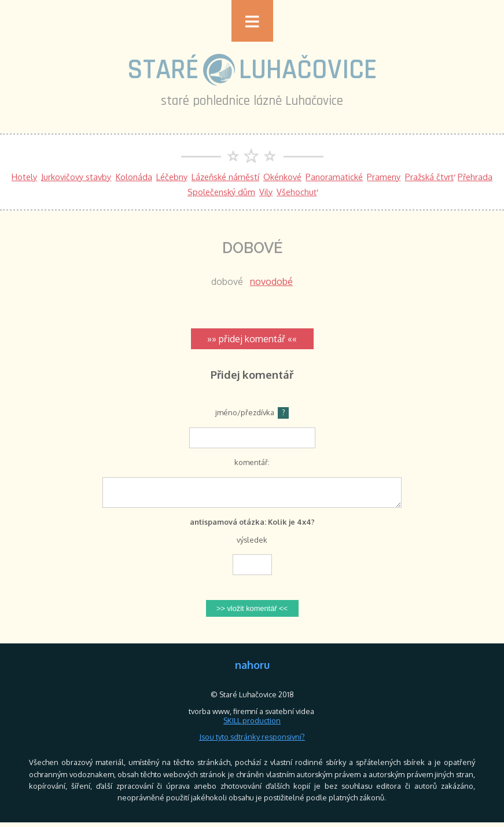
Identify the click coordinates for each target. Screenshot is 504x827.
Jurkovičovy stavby (76, 177)
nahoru (252, 669)
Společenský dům (221, 192)
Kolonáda (134, 177)
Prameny (384, 177)
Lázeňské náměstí (225, 177)
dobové (227, 281)
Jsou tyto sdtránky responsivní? (252, 741)
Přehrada (475, 177)
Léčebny (172, 177)
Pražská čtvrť (429, 177)
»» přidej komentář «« (252, 339)
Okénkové (282, 177)
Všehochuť (297, 192)
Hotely (24, 177)
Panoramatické (334, 177)
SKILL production (252, 725)
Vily (266, 192)
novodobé (271, 281)
